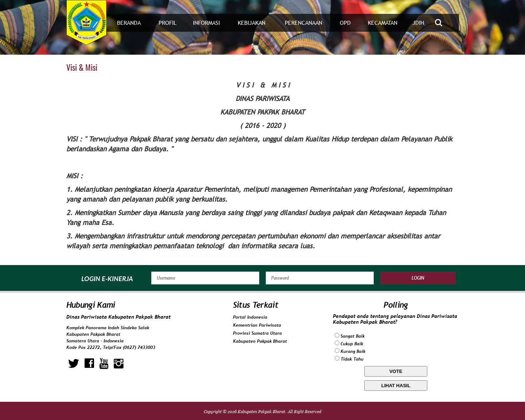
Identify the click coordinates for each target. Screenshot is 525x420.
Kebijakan (252, 23)
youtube (104, 363)
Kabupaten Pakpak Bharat (260, 341)
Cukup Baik (352, 344)
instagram (119, 363)
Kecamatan (383, 23)
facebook (89, 363)
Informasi (206, 23)
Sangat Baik (353, 336)
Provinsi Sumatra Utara (257, 333)
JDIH (418, 23)
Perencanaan (304, 23)
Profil (168, 23)
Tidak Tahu (352, 359)
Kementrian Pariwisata (257, 325)
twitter (74, 363)
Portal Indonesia (250, 317)
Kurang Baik (353, 351)
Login (418, 278)
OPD (345, 23)
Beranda (129, 23)
